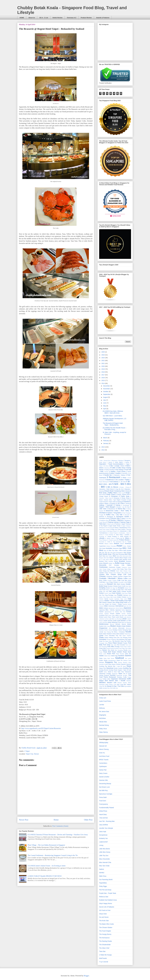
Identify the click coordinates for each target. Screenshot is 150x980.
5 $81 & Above (112, 487)
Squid (124, 666)
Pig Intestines (121, 639)
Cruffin (125, 582)
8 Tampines (127, 520)
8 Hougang (112, 503)
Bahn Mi (106, 550)
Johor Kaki (103, 832)
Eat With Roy (103, 790)
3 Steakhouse (109, 480)
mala (101, 688)
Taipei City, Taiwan (32, 754)
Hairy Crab (124, 599)
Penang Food (127, 638)
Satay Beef (107, 658)
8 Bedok (127, 491)
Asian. (125, 546)
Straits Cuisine (118, 668)
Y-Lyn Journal (104, 962)
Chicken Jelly (120, 573)
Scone (112, 658)
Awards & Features (103, 18)
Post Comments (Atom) (60, 826)
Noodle (128, 632)
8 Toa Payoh (103, 526)
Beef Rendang (120, 554)
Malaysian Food (116, 622)
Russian (122, 654)
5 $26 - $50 (118, 484)
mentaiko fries (106, 688)
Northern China (111, 634)
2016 (103, 378)
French (101, 593)
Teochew (113, 675)
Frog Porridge (109, 595)
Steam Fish (103, 668)
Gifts (130, 595)
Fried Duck (125, 593)
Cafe (123, 565)
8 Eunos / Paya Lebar (109, 502)
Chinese (102, 576)
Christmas (109, 576)
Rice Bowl (111, 650)
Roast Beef (107, 652)
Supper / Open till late (124, 670)
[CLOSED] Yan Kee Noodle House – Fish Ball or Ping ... (115, 429)
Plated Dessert (117, 643)
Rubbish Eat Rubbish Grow (108, 900)
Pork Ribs (111, 647)
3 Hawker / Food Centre (117, 472)
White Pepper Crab (111, 685)
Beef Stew (102, 556)
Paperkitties (103, 883)
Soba (130, 662)
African (122, 544)
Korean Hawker (115, 614)
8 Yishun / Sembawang (120, 528)
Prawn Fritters (127, 647)
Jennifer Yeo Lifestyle (106, 828)
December (107, 386)
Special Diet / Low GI (115, 666)
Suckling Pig (127, 668)
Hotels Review (57, 18)
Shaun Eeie (103, 914)
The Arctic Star (104, 921)
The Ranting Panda (105, 941)
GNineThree (103, 811)
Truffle (125, 677)
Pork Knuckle (121, 645)
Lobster (124, 619)
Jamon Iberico (119, 608)
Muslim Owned (108, 630)
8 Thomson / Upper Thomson (122, 524)
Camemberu (103, 763)
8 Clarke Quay (124, 496)
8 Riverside (126, 515)
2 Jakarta (109, 462)
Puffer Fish (125, 648)
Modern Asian (121, 626)
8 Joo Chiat (120, 503)
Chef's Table (119, 571)
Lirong (101, 845)
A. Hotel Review (123, 537)
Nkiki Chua (103, 876)
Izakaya (106, 608)
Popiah (125, 643)
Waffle (129, 679)
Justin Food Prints (105, 701)
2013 (103, 447)
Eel (111, 588)
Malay (110, 622)
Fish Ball (106, 592)
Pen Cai (120, 638)
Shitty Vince (103, 729)
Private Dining (110, 648)
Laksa (117, 615)
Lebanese (102, 619)
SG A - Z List (44, 18)
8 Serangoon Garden (122, 517)
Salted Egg (114, 656)
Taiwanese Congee (105, 674)
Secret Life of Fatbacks (107, 907)
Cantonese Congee (115, 567)
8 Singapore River (104, 520)
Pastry (106, 638)
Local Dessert (121, 621)
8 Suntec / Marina (116, 520)
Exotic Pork (128, 588)
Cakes (129, 565)
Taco (123, 672)
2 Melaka (127, 462)
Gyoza (106, 599)
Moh (110, 628)
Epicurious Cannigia (106, 794)
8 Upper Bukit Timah (114, 526)
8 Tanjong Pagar (124, 522)
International (119, 606)
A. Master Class (110, 538)
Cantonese (103, 567)
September (107, 394)
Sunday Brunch (104, 670)
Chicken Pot (128, 573)
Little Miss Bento (105, 849)
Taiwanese (128, 672)
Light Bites (112, 619)
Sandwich (121, 656)
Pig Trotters (128, 641)
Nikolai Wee (103, 722)
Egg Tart (115, 588)
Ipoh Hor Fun (127, 606)
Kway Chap (111, 615)
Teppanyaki (119, 675)
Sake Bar (128, 654)
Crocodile (121, 582)
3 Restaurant (113, 477)
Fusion (120, 595)
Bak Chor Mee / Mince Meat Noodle (120, 550)
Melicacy (102, 708)
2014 (103, 383)
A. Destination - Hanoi (124, 533)
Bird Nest (106, 558)
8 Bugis (127, 493)
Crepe (107, 582)
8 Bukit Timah (110, 494)
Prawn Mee (102, 648)
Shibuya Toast (127, 660)
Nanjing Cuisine (117, 630)
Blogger (86, 976)
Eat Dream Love (104, 787)
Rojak (117, 654)
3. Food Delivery (113, 482)
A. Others (126, 538)
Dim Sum (117, 584)
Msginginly (103, 715)
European (121, 588)
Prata (122, 647)
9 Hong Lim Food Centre (117, 529)
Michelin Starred (121, 624)
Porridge (117, 647)
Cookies (114, 580)
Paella (106, 636)
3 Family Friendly (109, 470)
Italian (101, 608)
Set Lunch (128, 658)
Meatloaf (129, 622)
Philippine (114, 639)
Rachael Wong (104, 725)
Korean (129, 612)
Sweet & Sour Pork (114, 672)
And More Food (104, 756)
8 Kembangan (125, 505)
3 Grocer (106, 472)
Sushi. (105, 672)
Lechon (107, 619)
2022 (103, 361)
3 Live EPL (124, 473)
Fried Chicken (116, 593)
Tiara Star (102, 951)
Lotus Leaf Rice (103, 622)
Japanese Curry (120, 610)
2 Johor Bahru (118, 462)
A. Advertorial (122, 531)
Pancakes (112, 636)
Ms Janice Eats (104, 712)
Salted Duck (107, 656)
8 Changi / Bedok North (123, 494)
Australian (109, 548)
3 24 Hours (106, 466)
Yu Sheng (108, 686)
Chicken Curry (103, 573)
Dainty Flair (103, 770)
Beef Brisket (127, 552)
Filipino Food (109, 590)
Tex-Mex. (125, 675)
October (106, 392)
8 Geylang (119, 502)
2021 (103, 363)
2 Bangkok (127, 461)
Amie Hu (102, 753)
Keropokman (103, 835)
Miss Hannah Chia (105, 862)
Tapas (120, 673)
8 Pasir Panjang (126, 513)
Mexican (112, 624)
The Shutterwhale (105, 945)
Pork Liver (128, 645)
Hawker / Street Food (111, 601)
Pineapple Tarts (103, 643)
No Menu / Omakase (118, 632)
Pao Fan (119, 636)
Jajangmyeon (112, 608)
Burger (122, 563)
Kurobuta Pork (103, 615)
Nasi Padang (107, 632)
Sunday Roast (113, 670)
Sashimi (128, 656)
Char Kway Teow (122, 569)
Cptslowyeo (103, 766)
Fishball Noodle (126, 592)
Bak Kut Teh (103, 552)
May (105, 406)
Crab (119, 580)
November (107, 389)
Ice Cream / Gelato (116, 604)
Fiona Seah (103, 797)
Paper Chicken (127, 636)
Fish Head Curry (115, 591)
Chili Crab (127, 574)
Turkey (104, 679)
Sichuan (102, 662)
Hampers (102, 601)
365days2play (104, 743)
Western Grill (112, 683)
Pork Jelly (114, 645)
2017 (103, 375)
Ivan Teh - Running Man (107, 821)
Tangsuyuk (115, 674)
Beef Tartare (109, 556)
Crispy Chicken (114, 582)
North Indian (103, 634)
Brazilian (111, 561)
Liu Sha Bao (118, 619)
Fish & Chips (117, 590)
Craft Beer (102, 582)
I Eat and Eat (103, 818)
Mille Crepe (107, 626)
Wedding (129, 681)
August (106, 397)
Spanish (124, 664)
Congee (110, 580)
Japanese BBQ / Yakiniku (107, 610)
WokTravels (103, 958)
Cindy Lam (103, 698)
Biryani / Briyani (114, 558)
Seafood (119, 658)
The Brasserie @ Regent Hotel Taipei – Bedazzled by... (113, 424)
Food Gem (103, 801)
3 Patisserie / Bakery (119, 475)
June (105, 403)
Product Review (86, 18)
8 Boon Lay (121, 493)
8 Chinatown (113, 496)
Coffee (125, 578)
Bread (116, 561)
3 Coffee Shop (120, 468)
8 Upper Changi (125, 526)
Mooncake (121, 628)
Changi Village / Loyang (109, 569)
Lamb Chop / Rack (109, 617)
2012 (103, 450)
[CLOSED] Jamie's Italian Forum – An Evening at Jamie (47, 866)
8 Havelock (126, 502)
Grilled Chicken (122, 597)
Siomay (120, 662)
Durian (108, 588)
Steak (129, 666)
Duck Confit (122, 586)
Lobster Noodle (108, 621)
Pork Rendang (103, 647)
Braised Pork (103, 561)
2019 (103, 369)
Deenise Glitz (103, 780)
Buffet (117, 563)
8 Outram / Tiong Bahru (114, 513)
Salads (101, 656)
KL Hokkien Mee (117, 612)
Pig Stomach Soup (118, 641)
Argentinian (102, 546)
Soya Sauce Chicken (114, 664)
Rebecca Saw (104, 897)
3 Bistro (122, 466)
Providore (116, 648)
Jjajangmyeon (108, 612)
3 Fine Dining (119, 470)
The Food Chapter (105, 931)
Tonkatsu (119, 677)
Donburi (123, 584)
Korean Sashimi (126, 614)
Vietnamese (122, 679)
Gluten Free (102, 597)
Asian (119, 546)
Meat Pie (124, 622)
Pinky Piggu (103, 886)
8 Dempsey (116, 498)
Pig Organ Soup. (107, 641)
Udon (109, 679)
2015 (103, 380)
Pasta (101, 637)
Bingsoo (101, 558)
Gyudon (111, 599)
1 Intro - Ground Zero (105, 461)
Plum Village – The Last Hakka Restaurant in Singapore (46, 845)
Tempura (107, 675)
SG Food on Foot (105, 910)
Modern (113, 626)
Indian (106, 606)
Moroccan (128, 628)
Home (56, 820)
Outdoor (122, 634)
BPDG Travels (104, 760)
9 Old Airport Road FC (112, 531)
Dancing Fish (103, 584)
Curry (129, 582)
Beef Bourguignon (118, 552)
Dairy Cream (103, 773)
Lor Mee (129, 621)
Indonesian (112, 606)
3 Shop (124, 478)
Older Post (88, 820)
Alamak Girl (103, 746)
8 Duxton (124, 500)
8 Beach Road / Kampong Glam (114, 491)
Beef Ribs (128, 554)
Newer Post (24, 820)
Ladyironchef (103, 842)
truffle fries (115, 688)
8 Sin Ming (128, 518)
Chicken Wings (116, 574)
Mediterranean (104, 624)
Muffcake (102, 630)
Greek (115, 597)
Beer (114, 556)
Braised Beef (118, 560)
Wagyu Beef (103, 681)
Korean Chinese (104, 614)
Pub (120, 648)
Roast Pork (111, 654)
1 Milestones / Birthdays (117, 461)
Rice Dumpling (119, 650)
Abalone (116, 543)
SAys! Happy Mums (106, 903)
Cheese (113, 571)
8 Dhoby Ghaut (125, 498)
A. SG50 (108, 542)
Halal (129, 599)
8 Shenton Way (115, 518)
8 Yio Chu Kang (109, 528)
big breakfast (128, 686)
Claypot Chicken (118, 576)
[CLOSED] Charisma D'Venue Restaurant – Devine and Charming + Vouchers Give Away (58, 835)
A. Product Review (123, 540)
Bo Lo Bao (102, 560)
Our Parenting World (106, 880)
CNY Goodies (114, 565)
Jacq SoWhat (103, 825)
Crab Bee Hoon (126, 580)
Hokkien (104, 602)
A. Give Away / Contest (122, 535)
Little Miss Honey (105, 852)
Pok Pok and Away (105, 890)
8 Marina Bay (121, 509)
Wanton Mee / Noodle (117, 681)
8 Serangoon (109, 517)
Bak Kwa (110, 552)
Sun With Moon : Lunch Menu (112, 416)
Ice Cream (106, 604)
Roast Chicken (117, 652)
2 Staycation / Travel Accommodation (115, 463)
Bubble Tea (112, 563)
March (105, 438)
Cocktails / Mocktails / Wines (111, 578)
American (128, 543)
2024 (103, 355)
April (105, 409)
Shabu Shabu (103, 660)
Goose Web (109, 597)
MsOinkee (102, 718)
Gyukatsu (117, 599)
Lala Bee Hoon (123, 615)
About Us (32, 18)
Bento (118, 556)
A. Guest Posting (111, 537)
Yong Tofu (102, 686)
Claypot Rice (127, 576)
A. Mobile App (118, 538)
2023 (103, 358)
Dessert (110, 584)
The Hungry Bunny (105, 934)
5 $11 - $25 (107, 484)
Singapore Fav (111, 662)
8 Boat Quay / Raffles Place (115, 492)
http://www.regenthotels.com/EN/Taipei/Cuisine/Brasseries (41, 728)
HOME (22, 18)
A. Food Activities (108, 535)
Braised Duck (127, 560)
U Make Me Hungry (105, 955)
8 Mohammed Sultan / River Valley (116, 511)
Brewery (129, 561)
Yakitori (129, 685)
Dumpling (102, 588)
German (126, 595)
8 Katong (117, 505)
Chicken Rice (104, 574)
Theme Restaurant (110, 677)
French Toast (108, 593)
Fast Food (102, 590)
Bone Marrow (110, 560)
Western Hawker (122, 683)
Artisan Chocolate (111, 546)
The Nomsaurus (104, 938)
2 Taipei (27, 751)
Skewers (125, 662)
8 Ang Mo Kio (119, 489)
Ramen (105, 650)
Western (102, 683)
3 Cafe (112, 468)
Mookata (115, 628)
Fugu (115, 595)
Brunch (106, 563)
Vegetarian (114, 679)
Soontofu (102, 664)
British (101, 563)
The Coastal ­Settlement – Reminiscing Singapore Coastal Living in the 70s (53, 855)
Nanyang (125, 630)
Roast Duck (127, 652)
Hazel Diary (103, 814)
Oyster (101, 635)
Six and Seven (104, 917)
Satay (101, 658)
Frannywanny (104, 804)
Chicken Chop (127, 571)
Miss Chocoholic (104, 859)
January (106, 443)
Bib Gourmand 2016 (126, 556)
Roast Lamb (103, 654)
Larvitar (102, 705)
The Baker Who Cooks (107, 924)
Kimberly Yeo (103, 838)
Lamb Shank (119, 617)
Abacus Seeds (109, 544)
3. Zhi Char (122, 482)
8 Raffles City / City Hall (113, 515)
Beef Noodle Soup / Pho (107, 554)
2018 (103, 372)
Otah (118, 634)
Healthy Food (123, 601)
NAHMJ (102, 873)
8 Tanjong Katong (112, 522)
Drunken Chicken (113, 586)
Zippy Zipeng (103, 732)
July (105, 400)
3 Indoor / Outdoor (115, 473)
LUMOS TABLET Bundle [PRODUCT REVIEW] (45, 876)
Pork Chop (107, 645)
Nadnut (102, 869)
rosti (111, 688)
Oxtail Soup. (128, 634)
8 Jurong (127, 503)
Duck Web (128, 586)
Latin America (127, 617)
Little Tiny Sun (104, 856)
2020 (103, 366)
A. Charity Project (112, 533)
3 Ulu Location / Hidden (122, 480)
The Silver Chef (104, 948)
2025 (103, 352)
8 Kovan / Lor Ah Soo (123, 507)
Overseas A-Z (72, 18)
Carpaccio (124, 567)
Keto (124, 612)
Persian (109, 639)
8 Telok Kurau (110, 524)
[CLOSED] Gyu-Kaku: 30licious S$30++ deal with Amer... (113, 412)
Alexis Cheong (104, 749)
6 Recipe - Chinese (124, 487)
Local (114, 621)
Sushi (101, 672)
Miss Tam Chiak (104, 866)
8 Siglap (123, 518)
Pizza (110, 643)
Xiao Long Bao (121, 685)
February (106, 441)
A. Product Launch (112, 540)
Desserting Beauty (105, 784)
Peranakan (103, 639)
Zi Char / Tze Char (118, 686)
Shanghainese (112, 660)
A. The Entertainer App (118, 542)
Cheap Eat (106, 571)
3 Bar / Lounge (114, 466)
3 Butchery (107, 468)
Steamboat (110, 668)
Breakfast (122, 561)
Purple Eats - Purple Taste (108, 893)
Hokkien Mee (111, 602)
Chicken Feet (112, 573)
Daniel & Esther (104, 777)
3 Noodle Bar (107, 475)
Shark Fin (120, 660)
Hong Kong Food (121, 602)
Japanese (127, 608)
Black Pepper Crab (125, 558)
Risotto (125, 650)
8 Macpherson (111, 509)
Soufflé (106, 664)
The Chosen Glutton (106, 927)
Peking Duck (113, 638)
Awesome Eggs (117, 548)
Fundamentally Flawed (107, 808)
